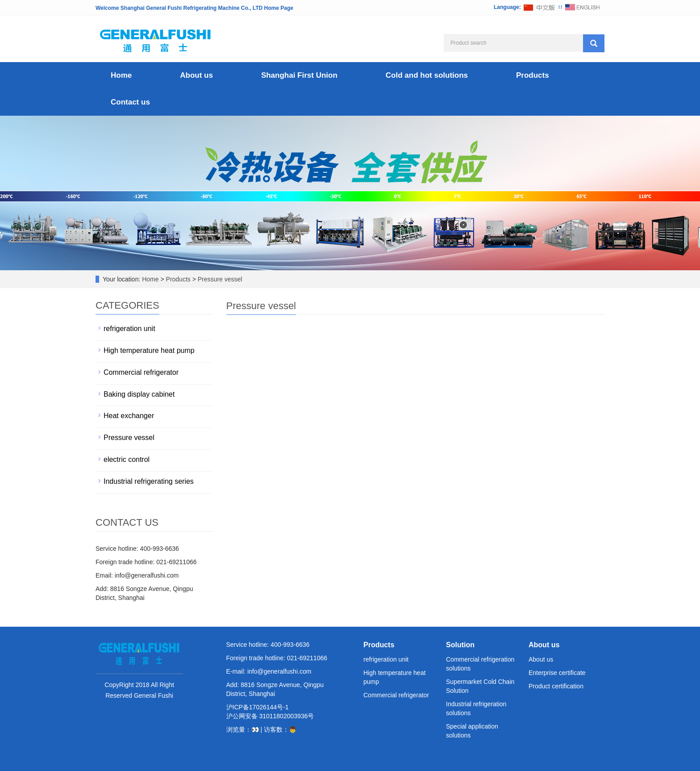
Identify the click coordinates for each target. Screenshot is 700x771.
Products (533, 75)
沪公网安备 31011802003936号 (270, 716)
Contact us (130, 102)
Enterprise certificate (557, 673)
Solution (460, 645)
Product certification (556, 686)
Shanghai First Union (299, 75)
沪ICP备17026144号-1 (258, 707)
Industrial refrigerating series (149, 481)
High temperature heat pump (149, 350)
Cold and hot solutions (427, 75)
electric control (127, 459)
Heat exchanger (129, 416)
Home (121, 75)
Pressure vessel (219, 279)
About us (196, 75)
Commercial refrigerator (141, 372)
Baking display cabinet (139, 394)
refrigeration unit (129, 329)
